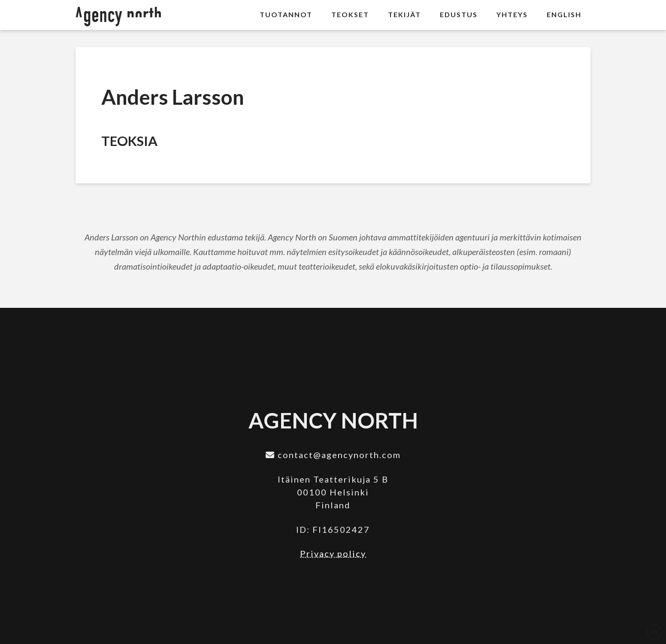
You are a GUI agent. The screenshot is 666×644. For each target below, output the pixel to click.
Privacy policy (333, 553)
